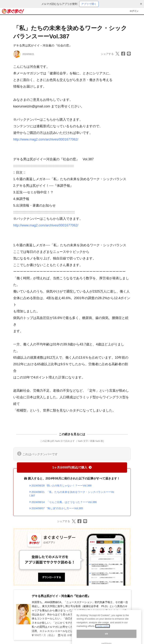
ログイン (134, 11)
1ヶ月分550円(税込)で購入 (72, 467)
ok (107, 638)
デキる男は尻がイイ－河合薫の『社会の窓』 (43, 45)
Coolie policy (102, 630)
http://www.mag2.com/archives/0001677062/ (46, 139)
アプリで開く (89, 4)
